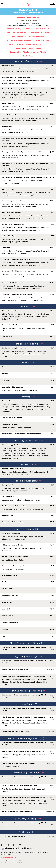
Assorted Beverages (37, 36)
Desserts (15, 33)
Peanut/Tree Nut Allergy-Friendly (28, 48)
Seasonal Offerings (15, 29)
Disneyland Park (36, 13)
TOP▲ (41, 61)
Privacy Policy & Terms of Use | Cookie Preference (14, 863)
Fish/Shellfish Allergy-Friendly (19, 44)
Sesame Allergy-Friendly (20, 52)
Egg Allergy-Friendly (41, 40)
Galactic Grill (28, 10)
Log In (52, 4)
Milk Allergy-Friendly (40, 44)
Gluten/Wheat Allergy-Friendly (19, 40)
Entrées (27, 29)
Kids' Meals (45, 33)
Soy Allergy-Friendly (38, 52)
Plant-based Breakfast (40, 29)
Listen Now (9, 858)
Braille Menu (28, 56)
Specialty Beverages (19, 36)
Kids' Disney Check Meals (30, 33)
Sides (9, 33)
